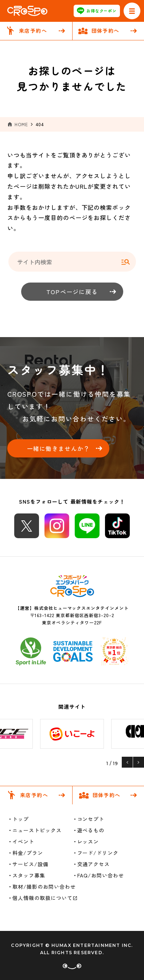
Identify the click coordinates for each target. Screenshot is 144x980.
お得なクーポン (97, 11)
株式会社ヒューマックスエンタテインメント (81, 608)
